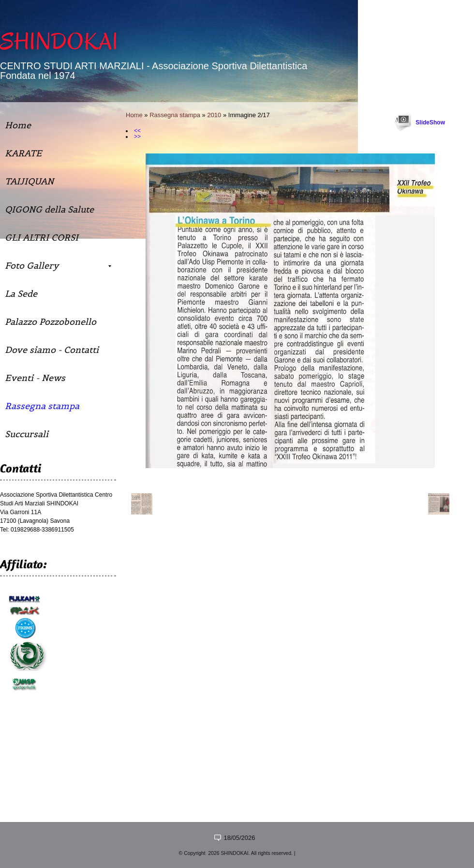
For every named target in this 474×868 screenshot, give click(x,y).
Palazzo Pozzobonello (51, 322)
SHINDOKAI (59, 42)
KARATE (23, 153)
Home (134, 115)
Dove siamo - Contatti (52, 350)
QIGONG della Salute (49, 209)
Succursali (27, 434)
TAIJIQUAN (29, 181)
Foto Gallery (58, 266)
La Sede (21, 294)
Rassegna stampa (175, 115)
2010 (214, 115)
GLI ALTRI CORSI (42, 237)
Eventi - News (35, 378)
